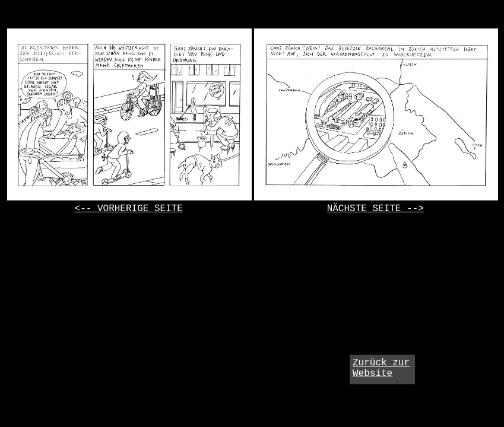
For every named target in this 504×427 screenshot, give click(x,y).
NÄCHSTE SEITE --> (375, 209)
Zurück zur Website (381, 368)
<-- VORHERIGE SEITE (129, 209)
